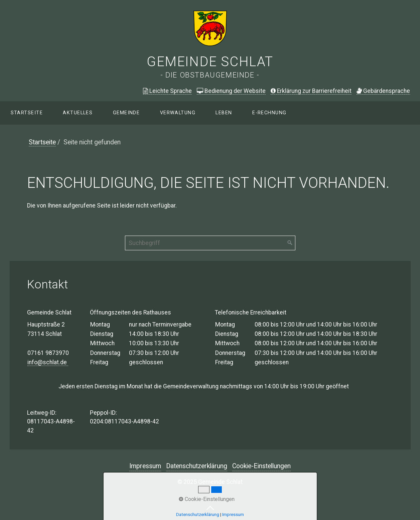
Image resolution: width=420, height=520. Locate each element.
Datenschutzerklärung (197, 466)
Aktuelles (78, 113)
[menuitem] (26, 113)
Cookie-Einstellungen (261, 466)
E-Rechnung (269, 113)
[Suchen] (290, 243)
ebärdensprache (383, 91)
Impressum (145, 466)
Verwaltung (178, 113)
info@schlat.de (48, 362)
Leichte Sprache (167, 91)
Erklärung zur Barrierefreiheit (311, 91)
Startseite (27, 113)
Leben (224, 113)
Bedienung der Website (231, 91)
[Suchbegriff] (210, 243)
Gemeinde (126, 113)
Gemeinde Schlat (210, 62)
